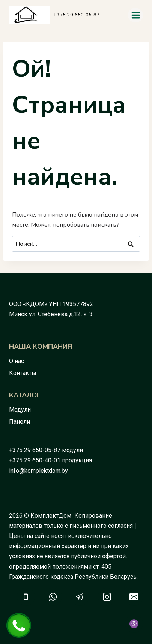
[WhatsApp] (53, 597)
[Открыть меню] (135, 15)
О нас (17, 361)
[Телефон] (26, 597)
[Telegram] (80, 597)
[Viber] (134, 624)
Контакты (23, 373)
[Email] (134, 597)
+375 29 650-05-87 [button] (77, 15)
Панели (20, 422)
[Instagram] (107, 597)
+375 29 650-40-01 (35, 460)
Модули (20, 410)
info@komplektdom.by (38, 471)
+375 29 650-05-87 (35, 450)
